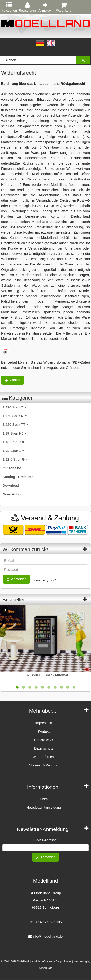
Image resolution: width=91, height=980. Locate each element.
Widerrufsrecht (44, 757)
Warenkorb (64, 7)
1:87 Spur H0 (15, 433)
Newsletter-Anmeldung (44, 808)
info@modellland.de (48, 937)
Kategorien (9, 7)
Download (11, 486)
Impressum (44, 723)
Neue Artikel (12, 494)
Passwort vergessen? (44, 580)
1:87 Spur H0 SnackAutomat (46, 675)
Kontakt (44, 731)
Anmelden (45, 7)
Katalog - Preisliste (18, 477)
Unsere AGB (44, 740)
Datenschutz (44, 748)
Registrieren (27, 7)
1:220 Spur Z (15, 407)
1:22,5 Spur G (15, 459)
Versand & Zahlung (44, 765)
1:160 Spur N (15, 416)
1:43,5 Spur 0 (15, 442)
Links (44, 799)
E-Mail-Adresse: (46, 840)
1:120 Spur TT (16, 425)
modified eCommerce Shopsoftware (51, 962)
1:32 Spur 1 (13, 451)
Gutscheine (12, 468)
